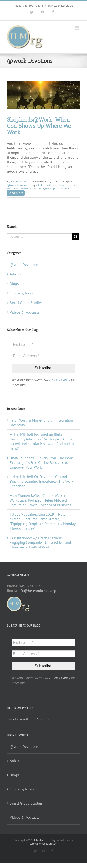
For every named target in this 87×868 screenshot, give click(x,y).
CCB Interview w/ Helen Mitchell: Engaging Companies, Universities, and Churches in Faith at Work (40, 542)
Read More (16, 193)
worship (50, 188)
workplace (38, 188)
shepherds (64, 185)
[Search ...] (40, 237)
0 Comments (65, 188)
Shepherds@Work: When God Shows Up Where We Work (39, 126)
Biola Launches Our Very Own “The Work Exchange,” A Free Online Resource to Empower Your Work (41, 462)
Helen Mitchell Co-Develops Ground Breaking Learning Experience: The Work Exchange (42, 481)
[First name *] (43, 345)
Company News (22, 293)
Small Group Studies (26, 303)
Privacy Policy (60, 380)
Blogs (14, 284)
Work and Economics (19, 188)
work (74, 185)
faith (41, 185)
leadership (51, 185)
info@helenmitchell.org (59, 5)
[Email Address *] (43, 356)
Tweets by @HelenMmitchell (30, 719)
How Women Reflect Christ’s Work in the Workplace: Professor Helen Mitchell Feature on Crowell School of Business (41, 500)
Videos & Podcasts (24, 312)
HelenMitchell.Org (44, 840)
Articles (16, 274)
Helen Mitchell (19, 181)
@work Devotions (18, 185)
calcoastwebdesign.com (43, 843)
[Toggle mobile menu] (78, 28)
